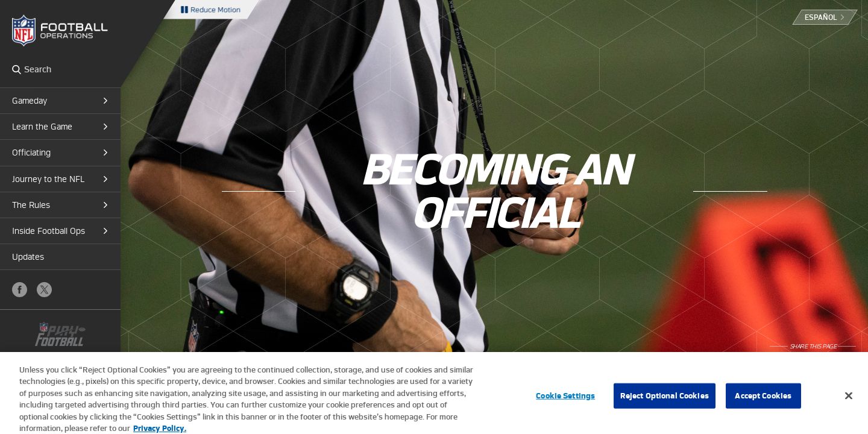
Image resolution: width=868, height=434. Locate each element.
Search (17, 69)
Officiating (31, 153)
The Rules (31, 205)
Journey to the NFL (48, 179)
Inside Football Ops (49, 231)
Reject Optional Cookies (665, 401)
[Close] (849, 401)
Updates (28, 257)
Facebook (20, 290)
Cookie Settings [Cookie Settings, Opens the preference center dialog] (565, 401)
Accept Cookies (763, 401)
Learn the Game (42, 127)
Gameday (30, 101)
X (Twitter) (44, 290)
